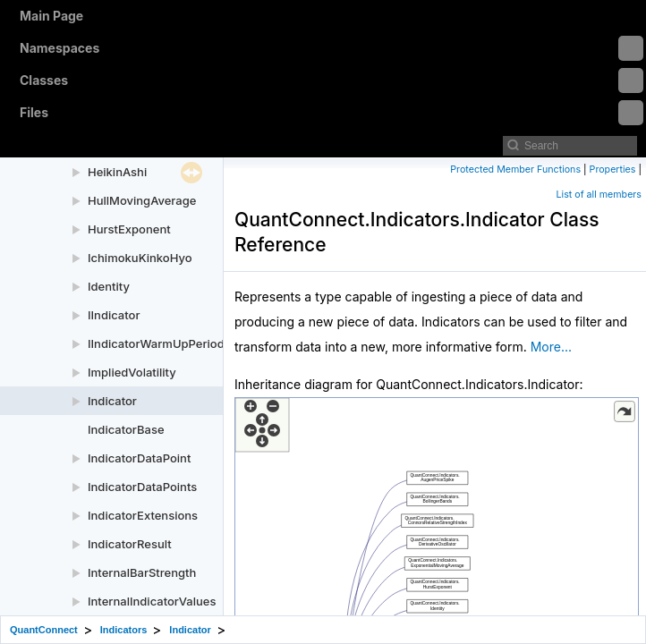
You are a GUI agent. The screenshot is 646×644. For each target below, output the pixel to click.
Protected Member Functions (515, 169)
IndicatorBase (126, 429)
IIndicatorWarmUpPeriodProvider (179, 343)
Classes (331, 80)
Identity (109, 286)
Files (331, 113)
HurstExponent (129, 229)
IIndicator (114, 315)
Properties (613, 169)
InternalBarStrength (142, 572)
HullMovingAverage (142, 200)
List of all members (599, 195)
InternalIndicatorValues (152, 601)
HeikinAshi (117, 172)
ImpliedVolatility (132, 372)
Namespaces (331, 48)
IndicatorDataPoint (139, 458)
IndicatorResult (130, 544)
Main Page (51, 16)
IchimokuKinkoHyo (140, 258)
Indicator (112, 401)
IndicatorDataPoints (142, 487)
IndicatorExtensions (143, 515)
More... (551, 347)
